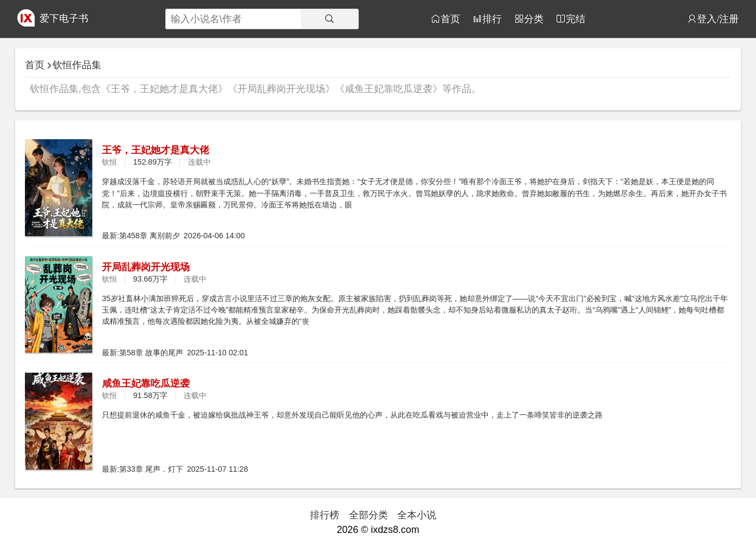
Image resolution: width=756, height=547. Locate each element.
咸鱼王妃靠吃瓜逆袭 (146, 383)
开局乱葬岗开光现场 (146, 267)
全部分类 (369, 515)
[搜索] (330, 19)
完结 (576, 18)
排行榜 (325, 515)
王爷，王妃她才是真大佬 (156, 150)
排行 (492, 18)
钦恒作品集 (77, 65)
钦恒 (109, 162)
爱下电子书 (64, 18)
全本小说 (417, 515)
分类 (534, 18)
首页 (450, 18)
